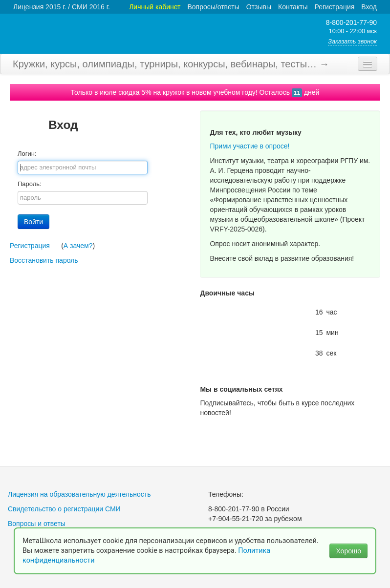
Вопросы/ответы (214, 7)
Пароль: (30, 184)
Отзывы (259, 7)
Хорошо (348, 551)
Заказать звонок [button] (352, 42)
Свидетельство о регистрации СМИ (64, 509)
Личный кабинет (155, 7)
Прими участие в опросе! (249, 146)
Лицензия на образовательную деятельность (79, 494)
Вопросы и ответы (37, 524)
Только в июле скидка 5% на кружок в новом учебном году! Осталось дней (195, 92)
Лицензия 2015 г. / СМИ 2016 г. (62, 7)
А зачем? (78, 246)
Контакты (293, 7)
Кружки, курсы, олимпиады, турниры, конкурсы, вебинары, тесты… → (171, 64)
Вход (369, 7)
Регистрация (334, 7)
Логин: (27, 154)
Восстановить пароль (44, 260)
